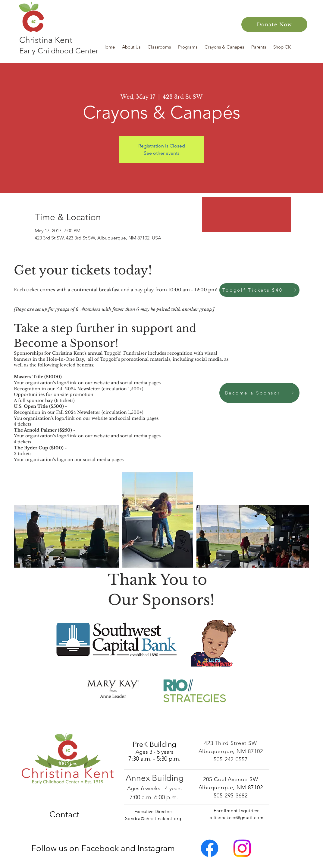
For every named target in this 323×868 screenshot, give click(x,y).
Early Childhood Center (59, 51)
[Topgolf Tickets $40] (259, 290)
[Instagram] (242, 848)
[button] (132, 47)
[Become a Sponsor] (259, 393)
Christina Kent (46, 40)
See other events (162, 153)
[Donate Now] (274, 24)
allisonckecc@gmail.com (237, 817)
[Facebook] (210, 848)
